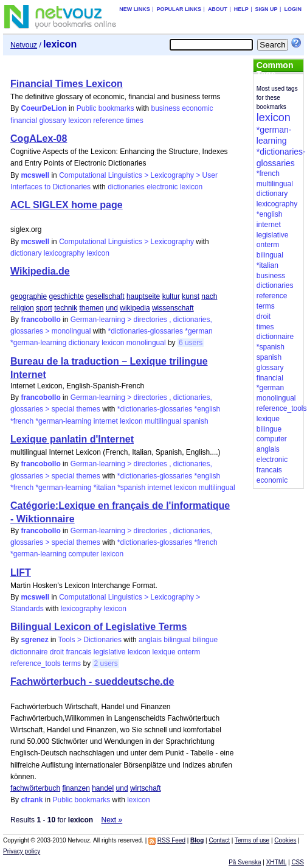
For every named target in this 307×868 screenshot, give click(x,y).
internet (106, 421)
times (135, 121)
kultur (171, 296)
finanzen (76, 788)
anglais (150, 640)
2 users (105, 663)
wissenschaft (173, 308)
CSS (298, 862)
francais (78, 652)
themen (92, 308)
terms (72, 663)
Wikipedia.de (40, 271)
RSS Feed (171, 840)
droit (57, 652)
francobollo (40, 320)
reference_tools (36, 663)
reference (109, 121)
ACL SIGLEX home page (67, 205)
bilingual (177, 640)
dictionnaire (29, 652)
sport (44, 308)
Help (241, 9)
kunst (191, 296)
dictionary (26, 253)
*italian (105, 488)
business (166, 108)
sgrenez (34, 640)
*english (208, 409)
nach (209, 296)
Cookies (285, 840)
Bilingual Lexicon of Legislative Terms (98, 627)
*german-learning (38, 343)
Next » (112, 820)
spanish (195, 421)
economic (197, 108)
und (112, 308)
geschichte (66, 296)
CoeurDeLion (43, 108)
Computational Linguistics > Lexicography (126, 242)
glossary (53, 121)
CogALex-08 (39, 138)
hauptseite (143, 296)
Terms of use (252, 840)
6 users (191, 343)
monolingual (146, 343)
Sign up (267, 9)
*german (198, 331)
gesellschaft (105, 296)
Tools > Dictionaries (90, 640)
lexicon (79, 121)
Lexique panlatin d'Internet (72, 439)
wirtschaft (146, 788)
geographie (29, 296)
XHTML (277, 862)
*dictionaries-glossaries (146, 331)
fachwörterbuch (35, 788)
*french (22, 421)
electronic (162, 187)
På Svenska (245, 862)
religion (22, 308)
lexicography (64, 253)
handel (103, 788)
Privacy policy (22, 851)
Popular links (179, 9)
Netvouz (24, 45)
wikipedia (135, 308)
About (218, 9)
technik (66, 308)
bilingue (205, 640)
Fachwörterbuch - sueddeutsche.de (92, 681)
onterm (189, 652)
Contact (219, 840)
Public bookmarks (105, 108)
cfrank (32, 800)
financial (24, 121)
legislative (110, 652)
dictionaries (126, 187)
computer (83, 554)
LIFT (21, 572)
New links (135, 9)
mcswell (35, 175)
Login (293, 9)
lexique (164, 652)
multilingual (163, 421)
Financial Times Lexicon (67, 84)
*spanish (131, 488)
